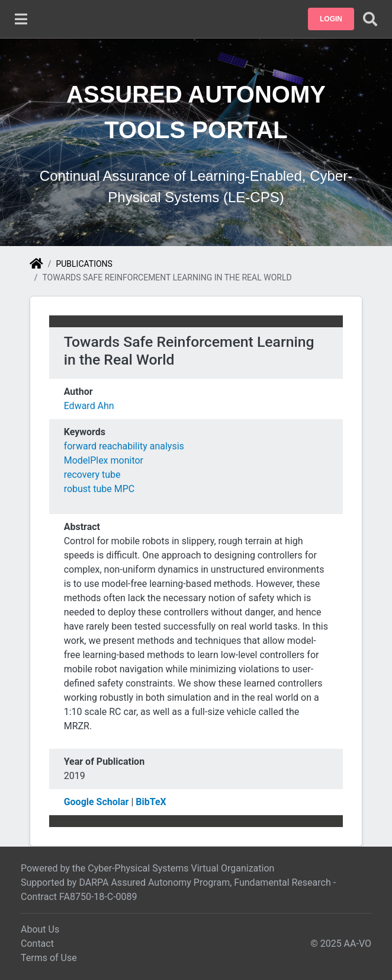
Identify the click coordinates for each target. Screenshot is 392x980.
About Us (40, 929)
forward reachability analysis (124, 446)
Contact (37, 944)
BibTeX (151, 802)
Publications (84, 264)
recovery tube (92, 475)
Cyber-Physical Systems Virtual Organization (181, 868)
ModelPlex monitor (104, 460)
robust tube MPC (99, 489)
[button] (331, 19)
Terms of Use (49, 958)
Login (331, 19)
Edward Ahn (89, 406)
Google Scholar (97, 802)
